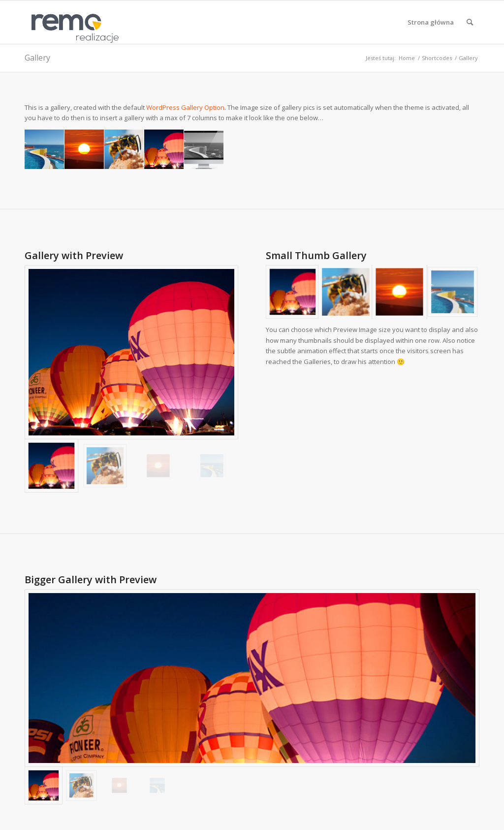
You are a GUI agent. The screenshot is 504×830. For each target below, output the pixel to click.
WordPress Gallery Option (185, 107)
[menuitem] (431, 22)
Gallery (37, 58)
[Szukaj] (470, 22)
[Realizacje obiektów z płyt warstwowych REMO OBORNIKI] (72, 22)
